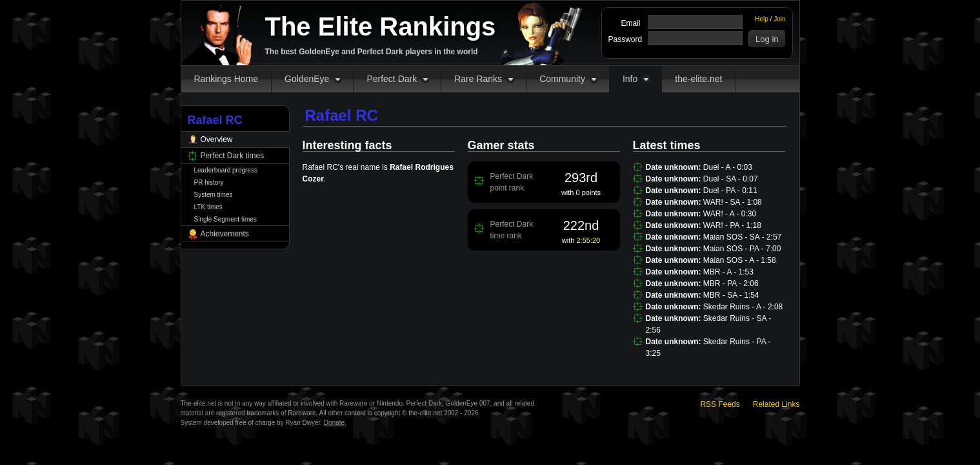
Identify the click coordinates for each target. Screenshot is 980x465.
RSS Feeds (720, 404)
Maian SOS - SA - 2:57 (742, 237)
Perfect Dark (392, 79)
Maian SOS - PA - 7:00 (742, 249)
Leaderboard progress (226, 170)
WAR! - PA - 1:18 (732, 225)
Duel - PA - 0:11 (730, 191)
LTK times (208, 207)
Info (630, 79)
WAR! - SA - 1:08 (733, 202)
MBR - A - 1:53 (728, 272)
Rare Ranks (478, 79)
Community (562, 79)
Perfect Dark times (233, 156)
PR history (209, 182)
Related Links (776, 404)
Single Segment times (225, 219)
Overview (217, 139)
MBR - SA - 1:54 (731, 295)
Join (779, 19)
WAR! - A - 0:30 (730, 214)
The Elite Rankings (381, 26)
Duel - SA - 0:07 (731, 179)
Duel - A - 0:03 (728, 167)
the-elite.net (698, 79)
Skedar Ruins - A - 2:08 (743, 307)
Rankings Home (226, 79)
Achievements (225, 234)
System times (214, 195)
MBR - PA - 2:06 (731, 284)
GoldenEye (307, 79)
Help (762, 19)
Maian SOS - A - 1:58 (740, 260)
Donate (334, 423)
